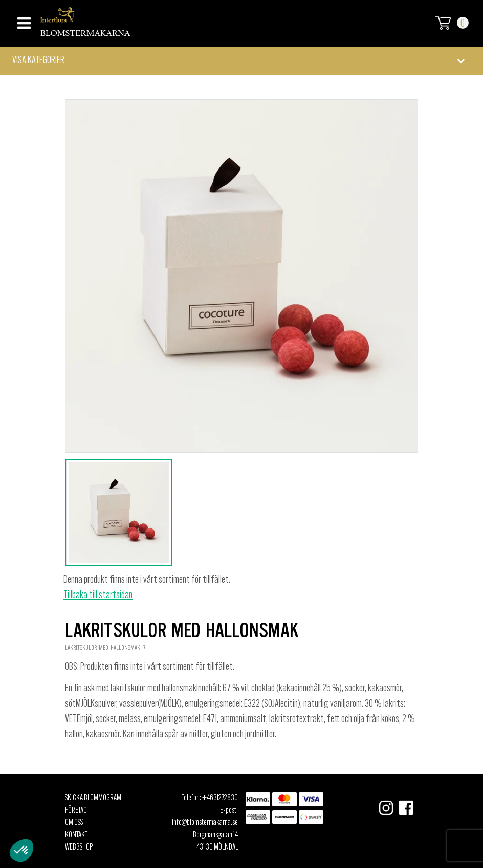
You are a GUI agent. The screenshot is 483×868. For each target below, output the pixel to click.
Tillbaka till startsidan (98, 596)
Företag (76, 811)
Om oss (74, 823)
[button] (241, 61)
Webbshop (79, 848)
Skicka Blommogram (93, 798)
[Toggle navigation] (23, 20)
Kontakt (76, 835)
